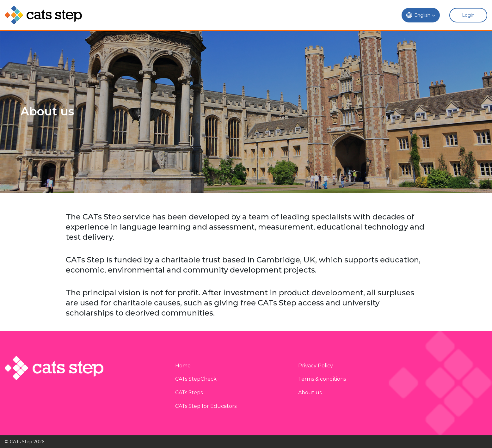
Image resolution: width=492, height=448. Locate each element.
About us (310, 393)
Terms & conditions (322, 379)
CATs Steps (189, 393)
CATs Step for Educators (206, 406)
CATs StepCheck (196, 379)
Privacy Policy (316, 366)
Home (183, 366)
